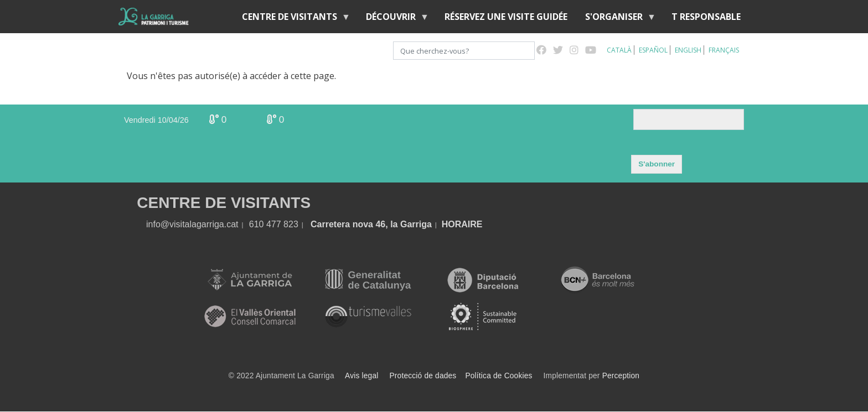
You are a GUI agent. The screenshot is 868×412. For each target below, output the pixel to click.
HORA (455, 224)
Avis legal (361, 376)
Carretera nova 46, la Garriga (371, 224)
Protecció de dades (423, 376)
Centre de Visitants (292, 19)
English (688, 50)
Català (619, 50)
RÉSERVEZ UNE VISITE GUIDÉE (506, 17)
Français (724, 50)
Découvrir (393, 19)
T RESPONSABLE (706, 17)
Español (653, 50)
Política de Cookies (498, 376)
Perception (621, 376)
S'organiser (616, 19)
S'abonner (657, 164)
